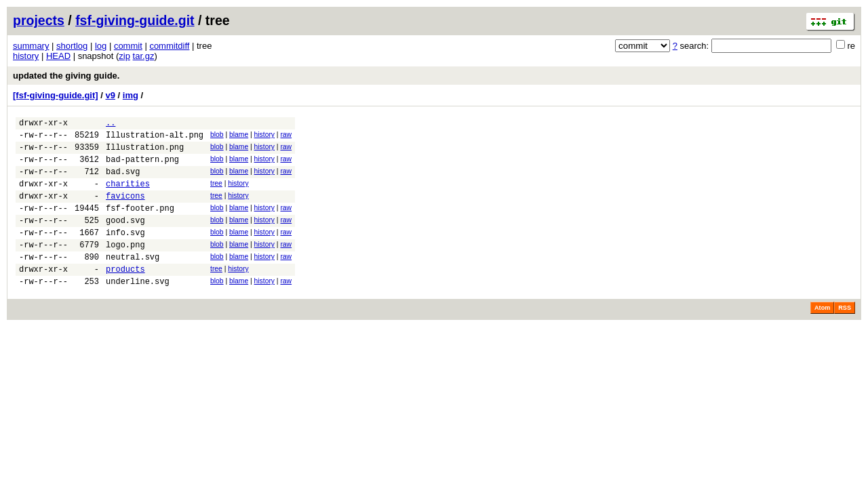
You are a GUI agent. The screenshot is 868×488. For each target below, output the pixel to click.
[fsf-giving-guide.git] (56, 95)
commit (128, 46)
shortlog (72, 46)
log (101, 46)
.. (111, 124)
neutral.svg (133, 281)
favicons (125, 210)
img (131, 95)
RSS (845, 336)
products (125, 295)
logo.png (125, 267)
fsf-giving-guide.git (135, 20)
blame (239, 137)
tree (216, 194)
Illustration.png (145, 153)
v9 (110, 95)
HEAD (58, 56)
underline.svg (138, 309)
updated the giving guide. (66, 76)
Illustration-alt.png (155, 139)
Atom (822, 336)
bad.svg (123, 181)
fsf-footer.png (140, 224)
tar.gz (144, 56)
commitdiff (169, 46)
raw (286, 137)
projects (39, 20)
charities (128, 196)
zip (124, 56)
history (26, 56)
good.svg (125, 238)
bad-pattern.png (142, 167)
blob (217, 137)
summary (31, 46)
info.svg (125, 252)
